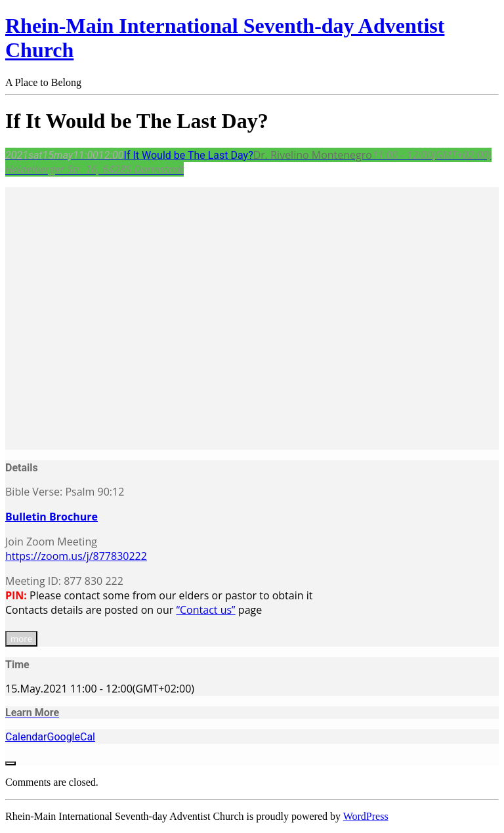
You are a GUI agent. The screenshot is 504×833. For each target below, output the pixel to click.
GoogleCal (71, 737)
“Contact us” (205, 610)
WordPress (366, 816)
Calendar (26, 737)
